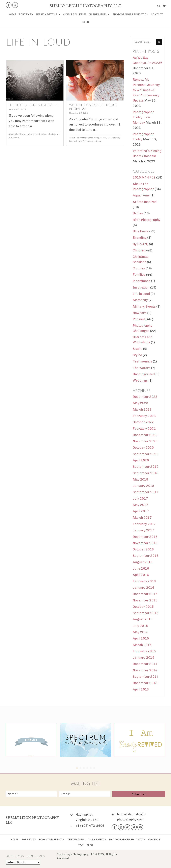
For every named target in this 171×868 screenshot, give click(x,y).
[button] (9, 5)
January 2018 (144, 486)
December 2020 (145, 435)
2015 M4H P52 (144, 177)
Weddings (140, 381)
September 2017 (146, 492)
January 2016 (144, 588)
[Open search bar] (159, 5)
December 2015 (145, 594)
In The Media (97, 840)
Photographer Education (127, 840)
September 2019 (146, 467)
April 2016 (141, 575)
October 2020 (143, 448)
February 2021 (144, 429)
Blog (90, 845)
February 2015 (144, 651)
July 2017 (140, 499)
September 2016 (146, 556)
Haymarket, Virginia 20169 (87, 817)
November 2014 (145, 670)
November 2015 (145, 600)
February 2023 (144, 416)
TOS (81, 845)
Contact (154, 840)
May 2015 (140, 632)
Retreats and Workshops (81, 141)
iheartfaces (142, 281)
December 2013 (145, 683)
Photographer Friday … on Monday (143, 117)
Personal (15, 138)
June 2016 (141, 568)
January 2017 (144, 530)
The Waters (142, 368)
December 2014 (145, 664)
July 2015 (140, 626)
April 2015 (141, 638)
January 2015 (144, 658)
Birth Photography (147, 220)
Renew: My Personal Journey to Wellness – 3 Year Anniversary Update (146, 90)
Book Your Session (51, 840)
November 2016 (145, 543)
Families (139, 275)
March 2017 (142, 518)
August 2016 (143, 562)
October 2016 (143, 549)
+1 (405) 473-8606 (90, 826)
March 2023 (142, 410)
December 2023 (145, 397)
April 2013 (141, 689)
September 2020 (146, 454)
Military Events (144, 307)
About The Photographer (21, 134)
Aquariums (141, 195)
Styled (98, 141)
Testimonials (142, 361)
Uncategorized (144, 374)
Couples (139, 268)
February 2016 (144, 581)
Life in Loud (53, 134)
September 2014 (146, 677)
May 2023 (140, 403)
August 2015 (143, 619)
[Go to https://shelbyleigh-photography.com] (85, 6)
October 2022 (143, 422)
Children (139, 250)
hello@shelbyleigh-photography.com (131, 817)
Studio (138, 349)
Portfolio (28, 840)
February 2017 (144, 524)
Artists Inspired (145, 202)
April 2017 (141, 511)
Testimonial (76, 840)
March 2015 (142, 645)
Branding (140, 238)
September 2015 (146, 613)
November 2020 (145, 441)
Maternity (140, 300)
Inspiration (40, 134)
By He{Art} (141, 244)
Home (15, 840)
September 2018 (146, 473)
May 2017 (140, 505)
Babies (138, 213)
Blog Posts (100, 138)
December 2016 (145, 537)
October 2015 (143, 607)
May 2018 (140, 479)
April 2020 (141, 460)
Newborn (140, 313)
